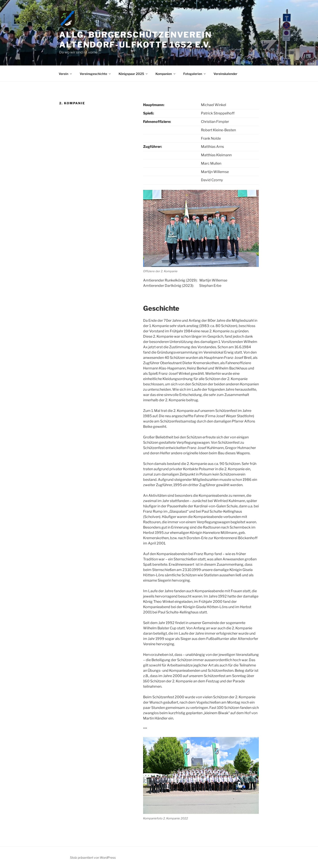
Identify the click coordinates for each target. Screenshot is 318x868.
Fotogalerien (195, 74)
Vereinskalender (225, 74)
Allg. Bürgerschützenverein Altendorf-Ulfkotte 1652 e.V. (135, 40)
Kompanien (166, 74)
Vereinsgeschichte (96, 74)
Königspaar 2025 (133, 74)
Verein (66, 74)
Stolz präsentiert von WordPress (93, 858)
